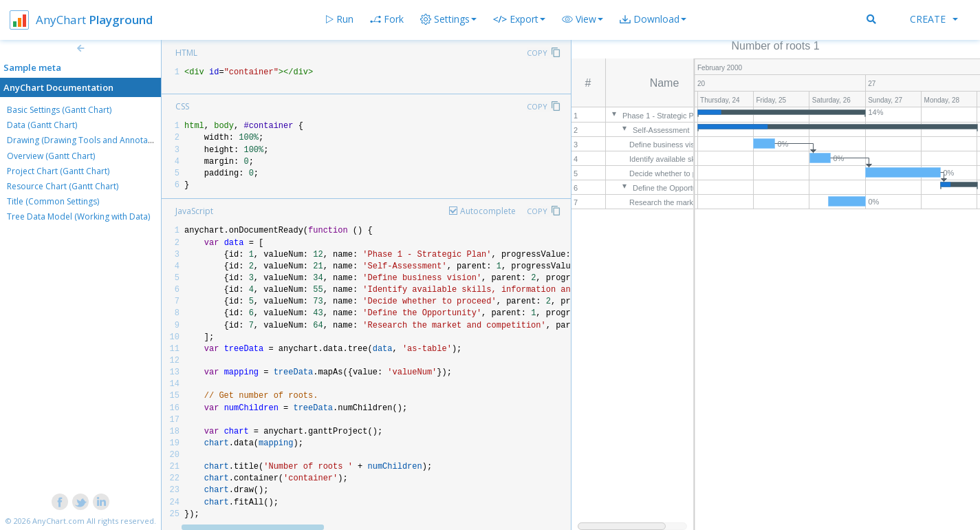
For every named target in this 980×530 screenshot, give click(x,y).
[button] (582, 19)
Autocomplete (488, 211)
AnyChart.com (58, 521)
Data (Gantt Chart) (42, 125)
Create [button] (934, 19)
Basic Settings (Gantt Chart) (59, 110)
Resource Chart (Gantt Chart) (63, 186)
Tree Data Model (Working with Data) (78, 216)
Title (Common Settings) (53, 201)
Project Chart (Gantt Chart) (58, 171)
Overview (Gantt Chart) (51, 156)
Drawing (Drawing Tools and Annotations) (88, 140)
